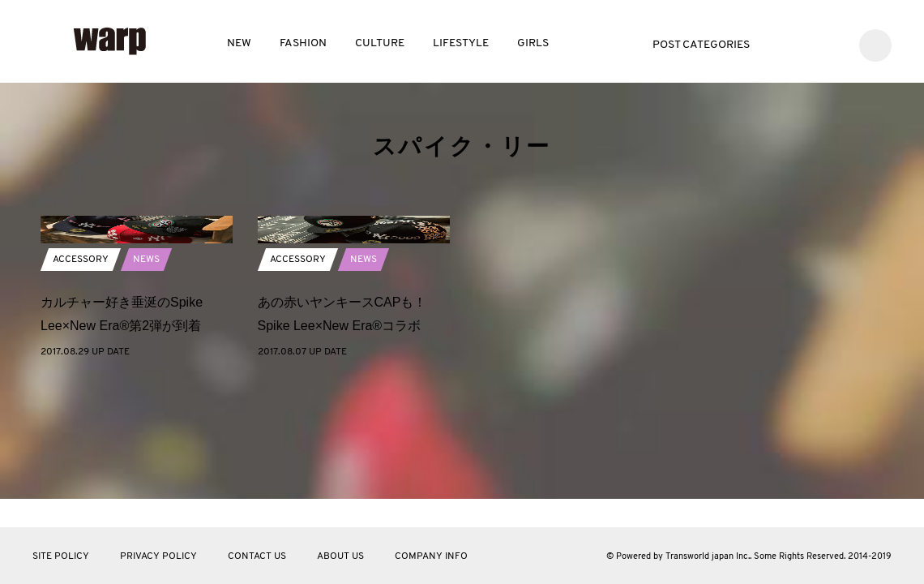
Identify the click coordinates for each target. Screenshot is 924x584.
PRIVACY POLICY (158, 556)
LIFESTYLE (461, 43)
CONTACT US (257, 556)
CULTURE (380, 43)
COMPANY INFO (431, 556)
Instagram (832, 43)
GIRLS (533, 43)
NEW (239, 43)
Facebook (808, 43)
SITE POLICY (61, 556)
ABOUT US (340, 556)
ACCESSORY (81, 372)
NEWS (146, 372)
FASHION (303, 43)
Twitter (783, 43)
